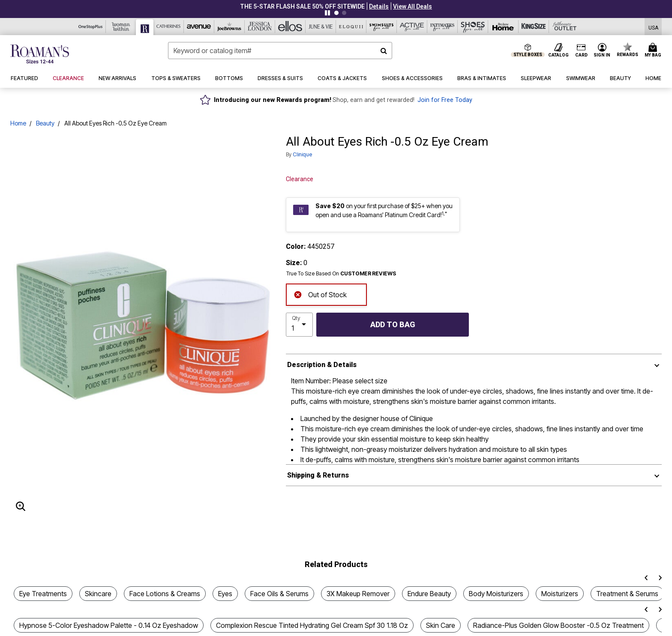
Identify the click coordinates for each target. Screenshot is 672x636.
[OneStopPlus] (91, 27)
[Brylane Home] (503, 27)
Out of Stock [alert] (320, 294)
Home (18, 123)
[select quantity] (299, 325)
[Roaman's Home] (40, 54)
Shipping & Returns (318, 475)
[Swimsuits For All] (382, 27)
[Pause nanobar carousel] (327, 13)
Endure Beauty (429, 594)
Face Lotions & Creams (165, 594)
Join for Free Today (445, 100)
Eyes (225, 594)
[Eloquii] (351, 27)
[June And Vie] (321, 27)
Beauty (45, 123)
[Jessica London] (260, 27)
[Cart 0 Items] (654, 51)
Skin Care (441, 625)
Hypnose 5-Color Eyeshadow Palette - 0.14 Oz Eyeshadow (109, 625)
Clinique (302, 154)
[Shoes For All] (473, 27)
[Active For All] (412, 27)
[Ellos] (290, 27)
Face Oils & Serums (279, 594)
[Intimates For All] (442, 27)
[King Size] (534, 27)
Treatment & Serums (627, 594)
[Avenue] (199, 27)
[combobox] (280, 51)
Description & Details (322, 365)
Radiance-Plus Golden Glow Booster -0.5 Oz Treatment (558, 625)
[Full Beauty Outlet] (564, 27)
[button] (379, 6)
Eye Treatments (43, 594)
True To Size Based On (341, 274)
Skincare (98, 594)
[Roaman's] (145, 27)
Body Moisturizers (496, 594)
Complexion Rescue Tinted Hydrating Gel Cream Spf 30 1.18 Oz (312, 625)
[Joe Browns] (229, 27)
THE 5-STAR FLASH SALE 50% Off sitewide (302, 6)
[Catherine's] (169, 27)
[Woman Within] (121, 27)
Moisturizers (560, 594)
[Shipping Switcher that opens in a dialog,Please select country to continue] (653, 27)
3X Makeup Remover (358, 594)
